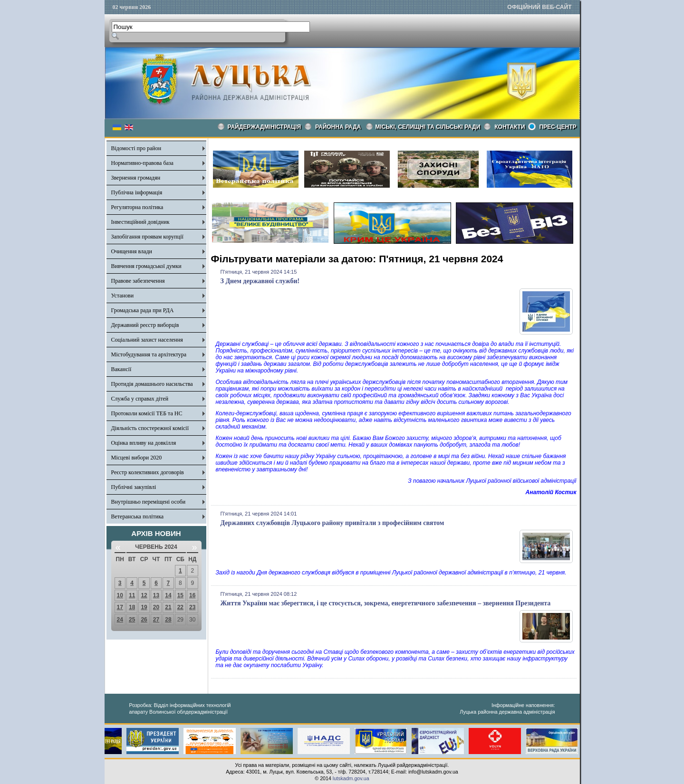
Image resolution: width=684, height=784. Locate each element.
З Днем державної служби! (260, 281)
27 (156, 620)
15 (180, 595)
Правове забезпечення (138, 281)
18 (132, 607)
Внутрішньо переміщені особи (149, 502)
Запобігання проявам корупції (147, 237)
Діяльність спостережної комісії (150, 428)
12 (144, 595)
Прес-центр (558, 127)
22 (180, 607)
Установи (123, 296)
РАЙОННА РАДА (338, 127)
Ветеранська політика (138, 516)
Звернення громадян (136, 178)
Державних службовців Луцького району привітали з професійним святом (332, 523)
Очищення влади (132, 251)
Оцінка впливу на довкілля (144, 443)
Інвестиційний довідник (140, 222)
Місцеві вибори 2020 (137, 458)
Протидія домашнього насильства (152, 384)
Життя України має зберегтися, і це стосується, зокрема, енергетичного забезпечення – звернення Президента (386, 603)
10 (120, 595)
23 (192, 607)
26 (144, 620)
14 (168, 595)
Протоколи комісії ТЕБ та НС (147, 413)
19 (144, 607)
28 (168, 620)
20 (156, 607)
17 (120, 607)
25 (132, 620)
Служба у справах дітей (140, 399)
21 (168, 607)
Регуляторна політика (137, 207)
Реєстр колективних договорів (148, 472)
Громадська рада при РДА (143, 310)
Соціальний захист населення (147, 340)
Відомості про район (136, 148)
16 (192, 595)
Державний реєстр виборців (145, 325)
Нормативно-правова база (142, 163)
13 (156, 595)
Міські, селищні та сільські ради (428, 127)
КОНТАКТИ (510, 127)
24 (120, 620)
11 (132, 595)
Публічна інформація (137, 192)
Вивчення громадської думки (146, 266)
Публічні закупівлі (134, 487)
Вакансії (121, 369)
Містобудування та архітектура (149, 354)
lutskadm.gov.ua (351, 778)
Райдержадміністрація (265, 127)
